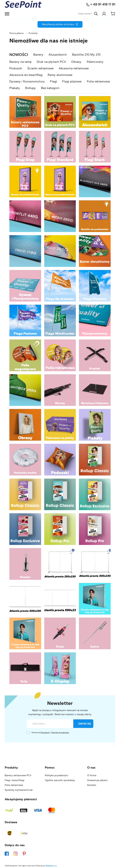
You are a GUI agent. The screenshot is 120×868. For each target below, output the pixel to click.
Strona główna (16, 33)
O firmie (92, 775)
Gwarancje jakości (97, 780)
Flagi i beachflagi (15, 780)
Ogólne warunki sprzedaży (60, 780)
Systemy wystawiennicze (19, 790)
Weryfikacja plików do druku (60, 24)
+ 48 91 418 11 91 (101, 4)
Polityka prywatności (56, 775)
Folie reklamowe (14, 785)
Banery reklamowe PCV (18, 775)
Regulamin (45, 732)
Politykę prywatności (60, 732)
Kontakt (92, 785)
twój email (39, 724)
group (51, 866)
